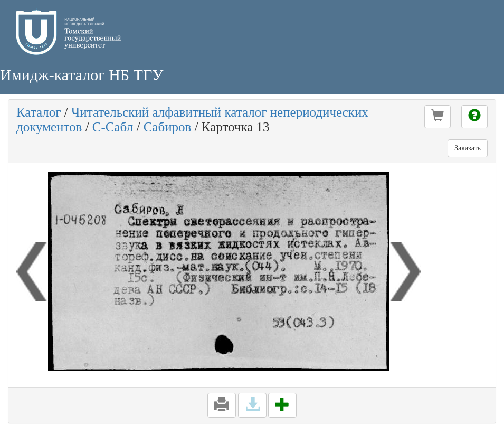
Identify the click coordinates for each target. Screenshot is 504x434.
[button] (438, 117)
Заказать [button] (468, 148)
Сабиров (168, 127)
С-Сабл (113, 127)
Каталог (39, 112)
